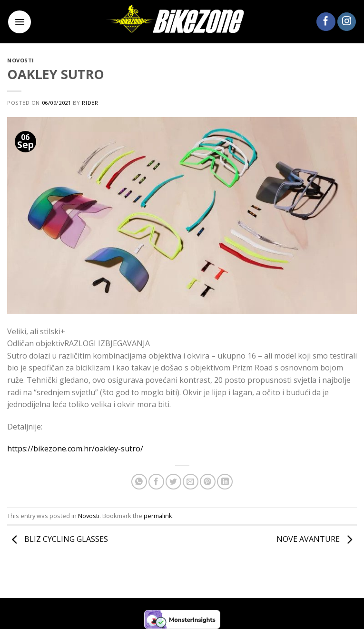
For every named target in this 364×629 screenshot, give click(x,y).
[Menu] (20, 22)
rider (90, 103)
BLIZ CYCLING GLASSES (58, 539)
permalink (158, 516)
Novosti (21, 60)
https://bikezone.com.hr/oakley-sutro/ (75, 449)
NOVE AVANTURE (317, 539)
